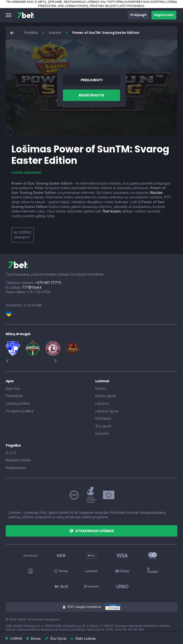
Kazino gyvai (105, 396)
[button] (9, 15)
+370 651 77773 (48, 283)
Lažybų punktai (18, 403)
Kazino (55, 33)
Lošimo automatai (26, 172)
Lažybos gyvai (107, 411)
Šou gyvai (103, 426)
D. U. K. (11, 453)
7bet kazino (112, 211)
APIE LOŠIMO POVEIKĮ (73, 6)
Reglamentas (16, 468)
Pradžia (31, 33)
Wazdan (156, 193)
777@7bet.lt (32, 287)
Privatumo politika (20, 411)
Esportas (102, 433)
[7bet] (26, 15)
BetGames (103, 418)
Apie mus (13, 388)
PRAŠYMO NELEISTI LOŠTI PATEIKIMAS (117, 6)
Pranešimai (14, 396)
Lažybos (102, 403)
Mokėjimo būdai (18, 460)
